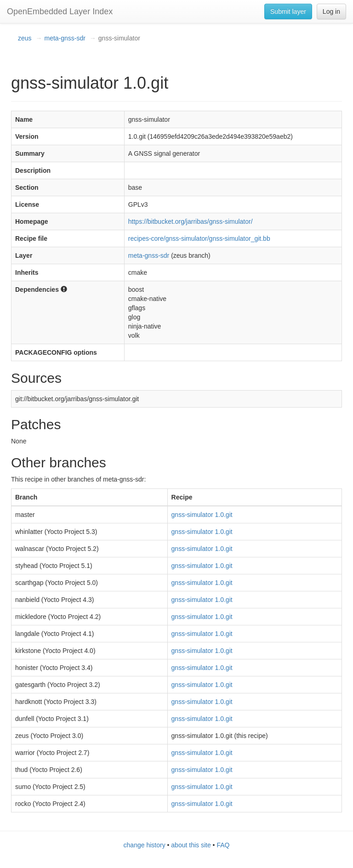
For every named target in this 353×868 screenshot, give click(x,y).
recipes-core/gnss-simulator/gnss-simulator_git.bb (199, 238)
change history (145, 845)
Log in (331, 11)
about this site (191, 845)
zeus (25, 38)
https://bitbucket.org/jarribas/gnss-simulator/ (191, 221)
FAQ (223, 845)
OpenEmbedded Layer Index (60, 11)
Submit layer (288, 11)
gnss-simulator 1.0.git (202, 515)
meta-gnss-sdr (65, 38)
